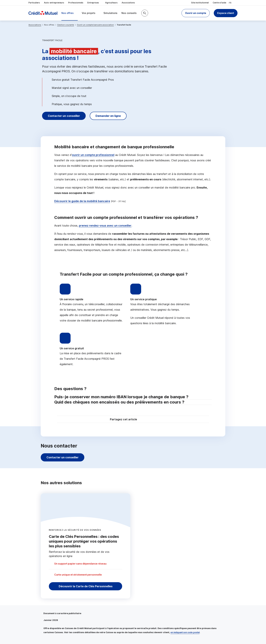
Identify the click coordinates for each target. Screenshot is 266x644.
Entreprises (94, 3)
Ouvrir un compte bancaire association (95, 25)
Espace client (226, 13)
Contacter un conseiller (64, 116)
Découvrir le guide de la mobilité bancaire (82, 201)
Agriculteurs (111, 3)
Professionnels (76, 3)
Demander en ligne (108, 116)
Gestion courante (66, 25)
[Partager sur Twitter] (146, 420)
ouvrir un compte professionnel (93, 155)
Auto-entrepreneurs (54, 3)
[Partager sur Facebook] (154, 420)
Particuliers (34, 3)
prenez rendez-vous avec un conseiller (105, 226)
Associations (128, 3)
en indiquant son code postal (185, 632)
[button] (196, 13)
